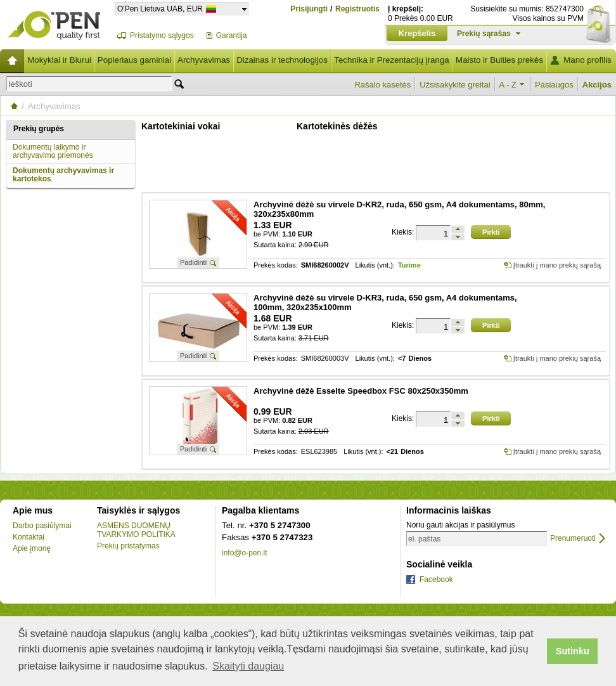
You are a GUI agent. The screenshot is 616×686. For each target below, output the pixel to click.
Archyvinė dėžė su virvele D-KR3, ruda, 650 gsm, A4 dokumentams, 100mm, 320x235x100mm (385, 302)
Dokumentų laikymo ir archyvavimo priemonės (53, 151)
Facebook (436, 579)
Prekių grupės (39, 129)
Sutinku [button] (573, 651)
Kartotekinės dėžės (337, 126)
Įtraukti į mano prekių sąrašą (557, 265)
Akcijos (597, 85)
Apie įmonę (32, 548)
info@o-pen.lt (245, 553)
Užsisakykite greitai (455, 85)
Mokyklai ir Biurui (59, 60)
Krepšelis (417, 33)
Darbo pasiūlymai (42, 526)
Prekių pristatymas (128, 546)
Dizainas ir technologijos (282, 60)
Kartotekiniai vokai (181, 126)
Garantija (232, 36)
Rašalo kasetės (382, 85)
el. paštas (424, 539)
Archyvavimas (204, 60)
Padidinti (193, 262)
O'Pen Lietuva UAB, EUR (160, 9)
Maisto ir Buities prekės (499, 60)
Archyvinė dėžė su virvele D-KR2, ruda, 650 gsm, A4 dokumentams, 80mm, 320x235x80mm (399, 209)
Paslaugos (554, 85)
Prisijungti (309, 9)
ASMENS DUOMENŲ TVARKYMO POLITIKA (136, 530)
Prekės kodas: (276, 265)
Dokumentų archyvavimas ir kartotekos (63, 175)
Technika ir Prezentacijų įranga (392, 60)
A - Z (508, 85)
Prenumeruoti (573, 539)
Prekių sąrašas (484, 34)
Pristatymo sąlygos (162, 36)
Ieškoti (20, 84)
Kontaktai (29, 537)
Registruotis (357, 9)
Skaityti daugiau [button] (248, 666)
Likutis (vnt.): (375, 265)
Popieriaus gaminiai (134, 60)
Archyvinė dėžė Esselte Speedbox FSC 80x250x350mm (361, 391)
